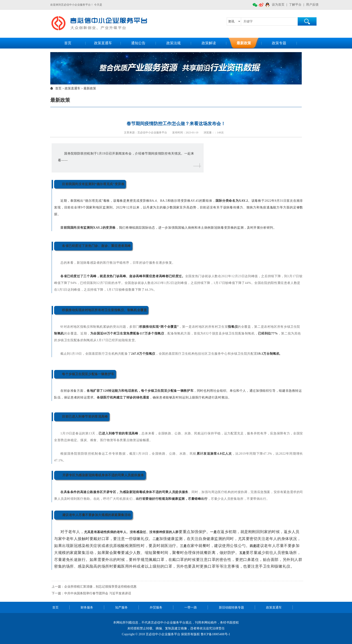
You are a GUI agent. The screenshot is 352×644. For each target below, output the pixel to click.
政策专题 (279, 43)
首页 (68, 43)
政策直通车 (103, 43)
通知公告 (138, 43)
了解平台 (295, 5)
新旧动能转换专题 (231, 607)
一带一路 (191, 607)
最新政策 (244, 43)
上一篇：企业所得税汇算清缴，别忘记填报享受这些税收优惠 (94, 587)
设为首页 (278, 5)
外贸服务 (156, 607)
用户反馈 (312, 5)
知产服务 (121, 607)
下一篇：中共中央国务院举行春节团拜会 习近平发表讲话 (91, 593)
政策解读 (209, 43)
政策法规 (174, 43)
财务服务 (87, 607)
